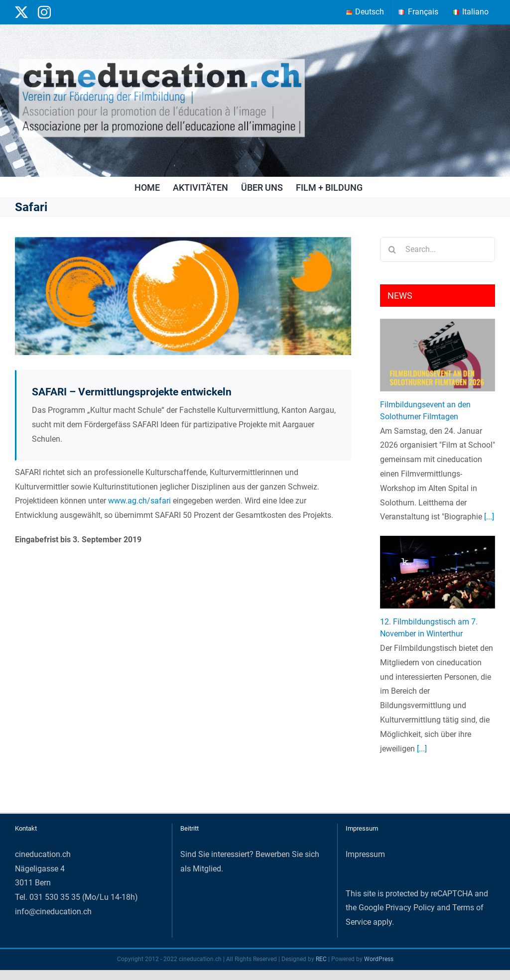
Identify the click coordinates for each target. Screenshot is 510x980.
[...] (488, 517)
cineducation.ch (43, 854)
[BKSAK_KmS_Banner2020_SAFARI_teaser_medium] (183, 296)
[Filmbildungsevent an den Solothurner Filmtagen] (438, 355)
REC (321, 959)
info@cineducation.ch (53, 912)
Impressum (365, 854)
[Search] (392, 249)
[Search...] (438, 249)
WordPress (379, 959)
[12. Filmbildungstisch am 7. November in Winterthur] (438, 572)
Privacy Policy (410, 908)
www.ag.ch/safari (139, 501)
